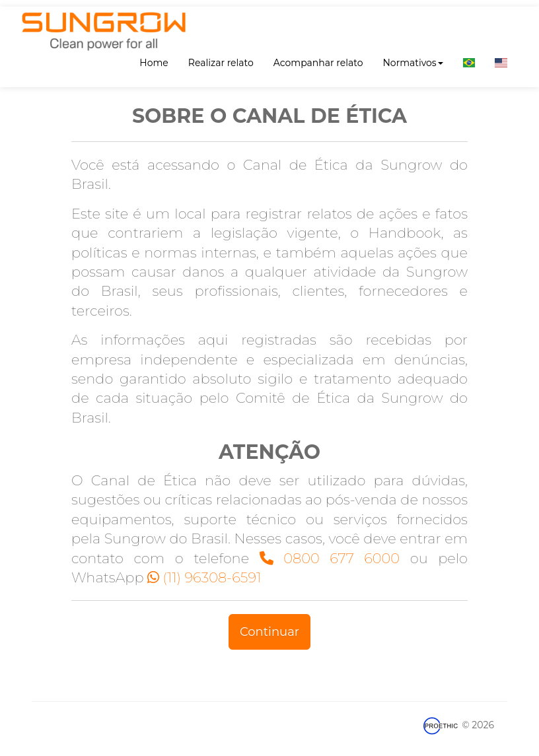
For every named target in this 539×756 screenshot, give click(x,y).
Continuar (269, 632)
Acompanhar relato (318, 63)
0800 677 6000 (330, 558)
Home (154, 63)
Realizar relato (221, 63)
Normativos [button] (413, 63)
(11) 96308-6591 (204, 577)
